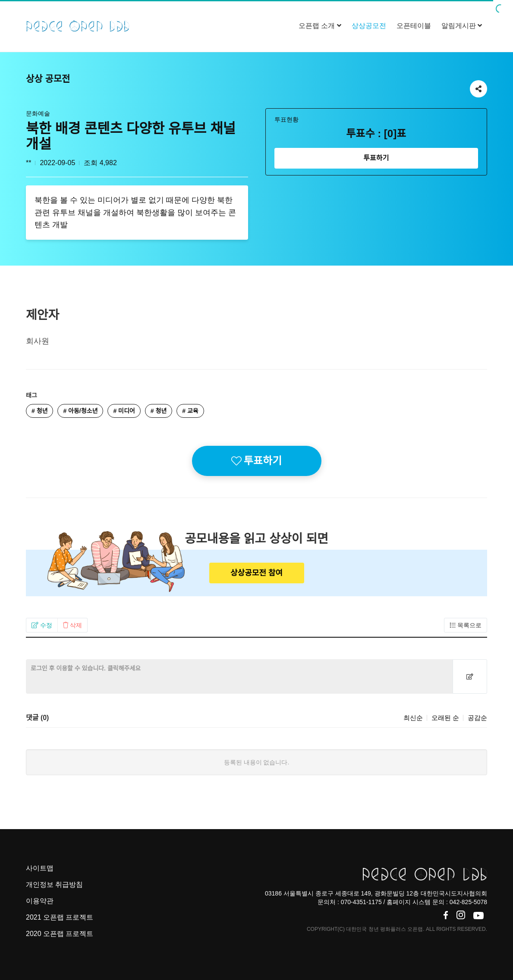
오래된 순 (445, 718)
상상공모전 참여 (256, 573)
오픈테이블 (414, 26)
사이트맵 (40, 868)
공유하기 (478, 87)
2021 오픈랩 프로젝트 (60, 917)
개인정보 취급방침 (54, 885)
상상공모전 (369, 26)
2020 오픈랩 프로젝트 (60, 934)
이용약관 (40, 901)
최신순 (413, 718)
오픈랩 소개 (320, 26)
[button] (42, 625)
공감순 (477, 718)
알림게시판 (462, 26)
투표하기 (376, 158)
